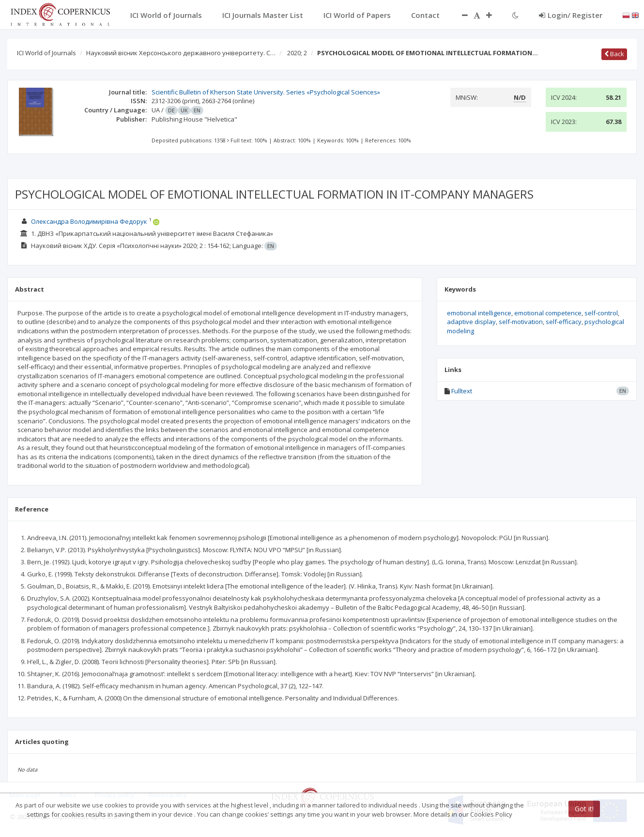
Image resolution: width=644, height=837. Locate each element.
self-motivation (521, 322)
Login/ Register (571, 15)
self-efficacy (564, 322)
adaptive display (471, 322)
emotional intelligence (479, 313)
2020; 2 (297, 53)
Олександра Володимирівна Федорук (89, 221)
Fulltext (462, 391)
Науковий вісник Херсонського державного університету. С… (181, 53)
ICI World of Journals (46, 53)
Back (614, 54)
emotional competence (548, 313)
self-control (601, 313)
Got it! (584, 809)
